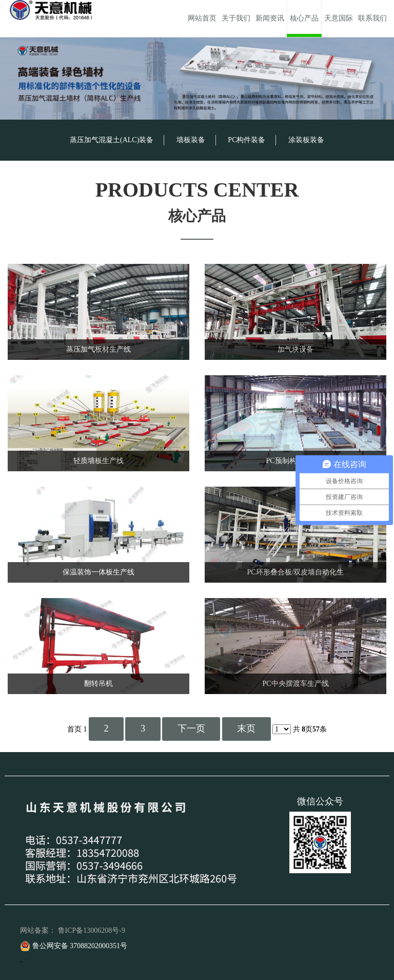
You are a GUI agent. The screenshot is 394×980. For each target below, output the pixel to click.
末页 (246, 728)
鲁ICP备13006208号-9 (92, 930)
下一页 (191, 728)
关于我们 (236, 18)
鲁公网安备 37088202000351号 (74, 946)
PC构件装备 (247, 140)
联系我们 (372, 18)
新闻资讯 (270, 18)
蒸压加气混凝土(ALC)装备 (112, 140)
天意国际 (339, 18)
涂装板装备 (306, 140)
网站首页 (202, 18)
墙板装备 (191, 140)
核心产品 (304, 18)
